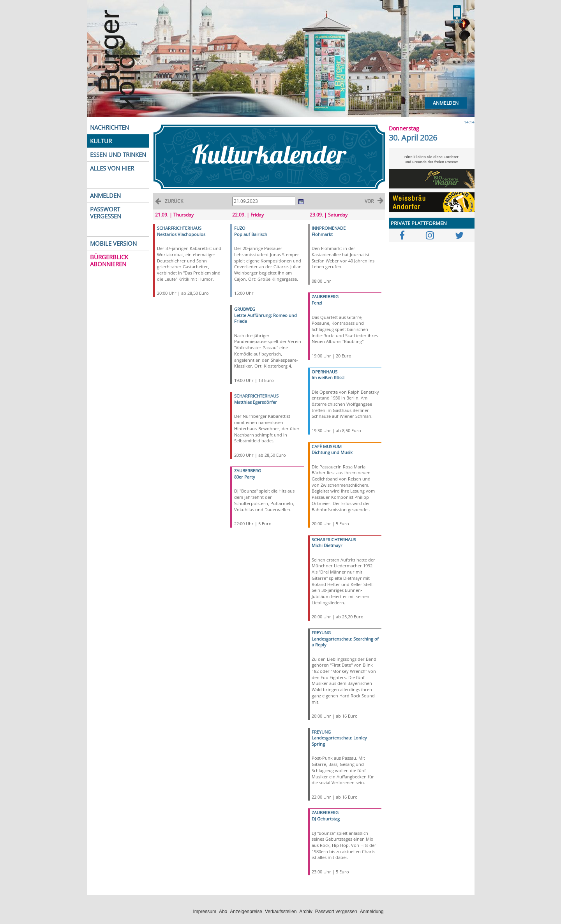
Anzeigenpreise (246, 912)
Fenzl (317, 303)
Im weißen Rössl (328, 378)
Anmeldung (372, 912)
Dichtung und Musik (332, 452)
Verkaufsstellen (281, 912)
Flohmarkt (322, 234)
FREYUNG (321, 633)
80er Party (245, 477)
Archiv (306, 912)
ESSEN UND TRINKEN (118, 155)
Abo (223, 912)
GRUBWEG (245, 309)
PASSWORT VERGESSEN (106, 213)
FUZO (240, 228)
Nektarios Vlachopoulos (181, 234)
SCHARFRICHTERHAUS (179, 228)
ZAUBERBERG (248, 471)
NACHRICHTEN (109, 127)
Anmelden (446, 103)
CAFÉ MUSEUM (327, 446)
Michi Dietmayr (327, 545)
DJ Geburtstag (326, 819)
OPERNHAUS (325, 372)
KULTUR (101, 141)
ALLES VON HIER (112, 168)
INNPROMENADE (329, 228)
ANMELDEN (105, 195)
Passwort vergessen (336, 912)
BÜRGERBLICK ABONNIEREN (109, 260)
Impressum (205, 912)
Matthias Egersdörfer (256, 402)
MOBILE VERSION (113, 243)
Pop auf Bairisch (251, 234)
